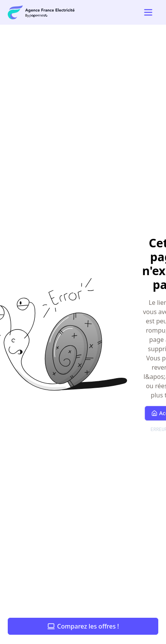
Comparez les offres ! (83, 626)
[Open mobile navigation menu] (148, 12)
